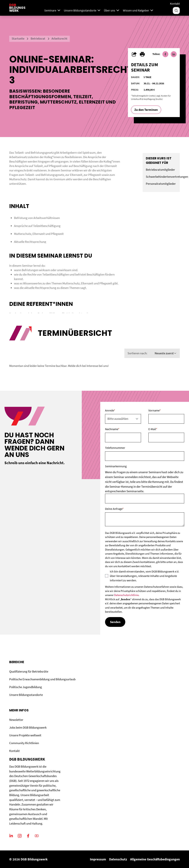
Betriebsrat (38, 38)
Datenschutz (118, 859)
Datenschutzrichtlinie (126, 595)
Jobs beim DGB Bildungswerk (28, 727)
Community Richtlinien (24, 743)
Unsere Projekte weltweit (25, 735)
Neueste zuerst (166, 353)
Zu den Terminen (146, 110)
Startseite (18, 38)
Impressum (98, 859)
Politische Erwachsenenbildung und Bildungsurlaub (42, 679)
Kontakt (175, 4)
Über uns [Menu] (112, 10)
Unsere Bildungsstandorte (26, 695)
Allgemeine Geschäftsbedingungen (155, 859)
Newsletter (16, 720)
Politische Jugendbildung (26, 687)
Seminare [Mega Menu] (53, 10)
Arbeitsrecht (59, 38)
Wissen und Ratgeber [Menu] (138, 10)
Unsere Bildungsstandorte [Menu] (83, 10)
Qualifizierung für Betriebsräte (29, 671)
